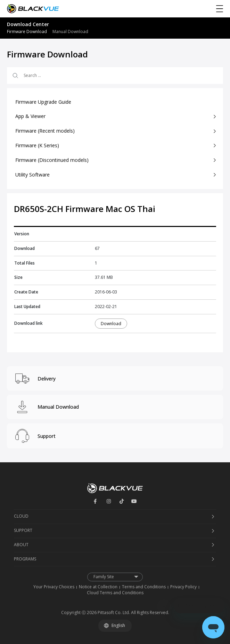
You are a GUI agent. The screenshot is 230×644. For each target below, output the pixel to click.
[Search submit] (15, 76)
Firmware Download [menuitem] (27, 32)
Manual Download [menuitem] (70, 32)
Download (111, 324)
